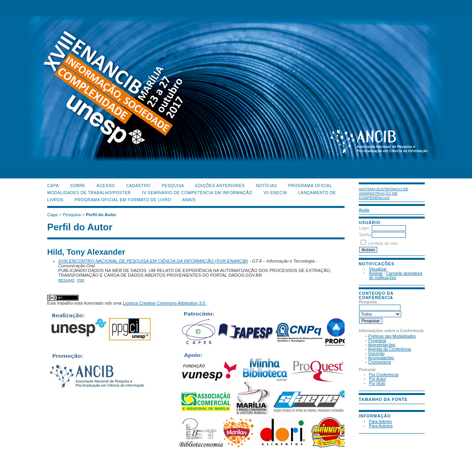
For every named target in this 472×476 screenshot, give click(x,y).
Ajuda (364, 210)
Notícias (266, 186)
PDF (81, 280)
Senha (365, 235)
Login (364, 228)
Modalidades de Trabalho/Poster (89, 193)
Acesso (106, 186)
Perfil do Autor (101, 215)
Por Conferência (384, 375)
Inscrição (376, 354)
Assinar (376, 273)
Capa (53, 186)
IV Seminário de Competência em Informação (197, 193)
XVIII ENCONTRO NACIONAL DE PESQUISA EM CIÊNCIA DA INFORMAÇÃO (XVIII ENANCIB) (153, 261)
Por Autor (377, 379)
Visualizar (378, 269)
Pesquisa (173, 186)
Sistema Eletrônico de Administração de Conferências (383, 193)
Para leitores (380, 422)
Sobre (78, 186)
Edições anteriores (220, 186)
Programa (377, 341)
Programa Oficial (310, 186)
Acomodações (381, 358)
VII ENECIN (275, 193)
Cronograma (380, 362)
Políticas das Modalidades (392, 336)
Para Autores (381, 426)
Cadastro (138, 186)
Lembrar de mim (383, 244)
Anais (189, 200)
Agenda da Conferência (390, 349)
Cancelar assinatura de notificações (396, 276)
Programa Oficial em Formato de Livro (123, 200)
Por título (377, 383)
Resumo (66, 280)
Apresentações (382, 345)
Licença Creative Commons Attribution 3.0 (164, 303)
